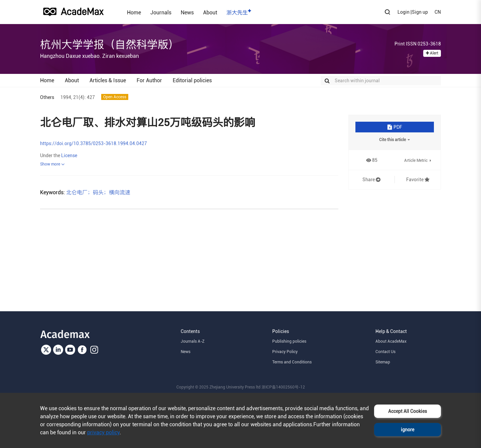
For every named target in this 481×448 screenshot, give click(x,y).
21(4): (79, 97)
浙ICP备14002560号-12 (283, 387)
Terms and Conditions (292, 362)
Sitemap (383, 362)
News (187, 12)
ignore (408, 430)
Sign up (420, 12)
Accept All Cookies (408, 411)
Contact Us (385, 352)
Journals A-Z (193, 341)
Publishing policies (289, 341)
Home (134, 12)
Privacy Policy (285, 352)
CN (438, 12)
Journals (161, 12)
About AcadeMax (391, 341)
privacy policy (103, 432)
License (69, 155)
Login (404, 12)
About (210, 12)
